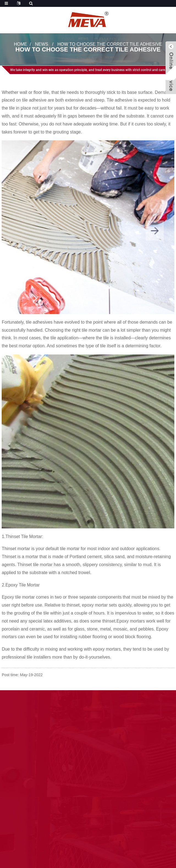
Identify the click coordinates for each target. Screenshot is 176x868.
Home (20, 44)
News (42, 44)
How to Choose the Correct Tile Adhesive (110, 44)
